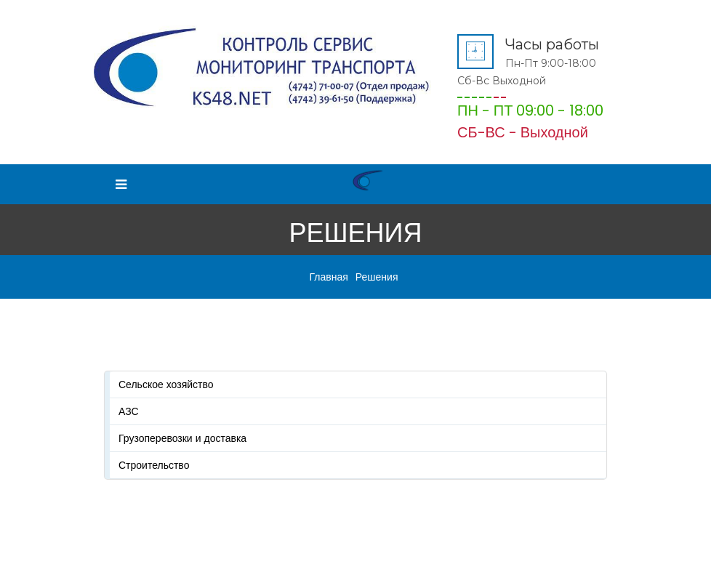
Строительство (154, 465)
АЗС (129, 411)
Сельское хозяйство (166, 384)
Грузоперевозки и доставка (182, 438)
